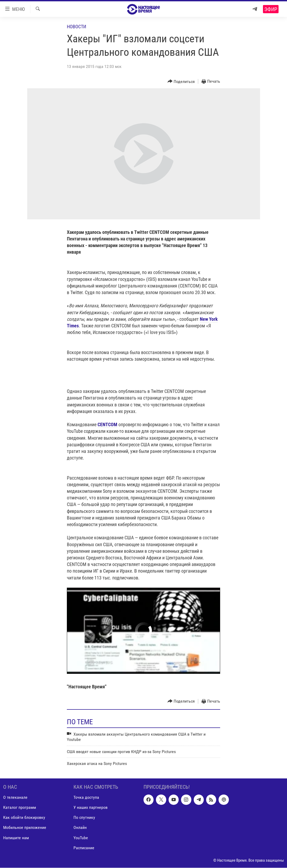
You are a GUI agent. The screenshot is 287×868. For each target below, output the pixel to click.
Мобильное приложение (25, 828)
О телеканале (15, 798)
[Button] (181, 82)
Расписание (84, 848)
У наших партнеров (91, 808)
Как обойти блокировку (24, 818)
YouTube (81, 838)
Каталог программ (20, 808)
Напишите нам (16, 838)
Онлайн (80, 828)
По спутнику (84, 818)
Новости (77, 27)
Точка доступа (86, 798)
